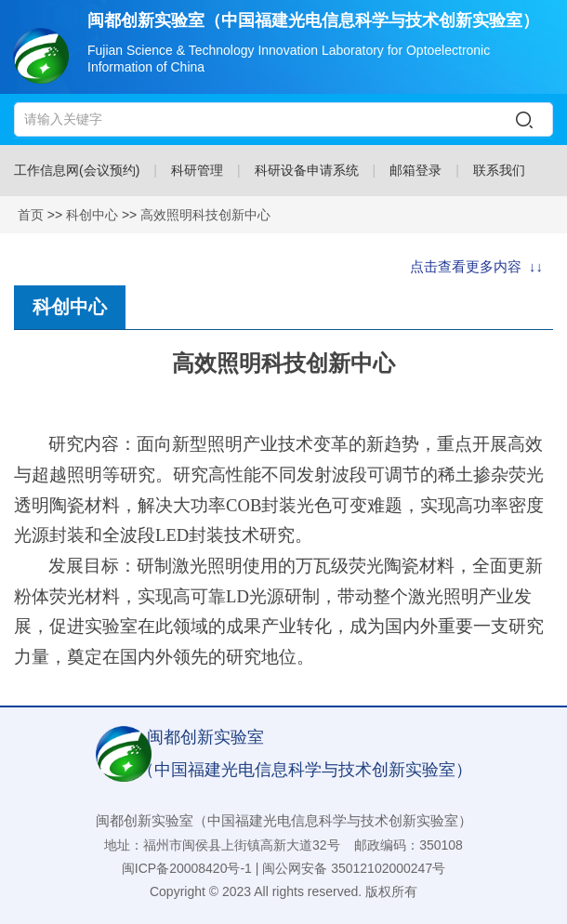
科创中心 (92, 215)
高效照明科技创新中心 (205, 215)
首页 (31, 215)
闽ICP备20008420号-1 (187, 868)
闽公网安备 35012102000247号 (354, 868)
